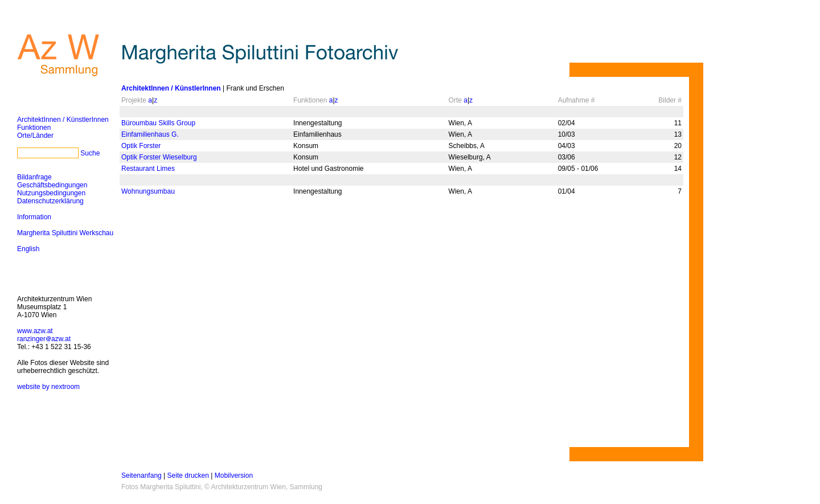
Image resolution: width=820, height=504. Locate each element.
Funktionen (34, 128)
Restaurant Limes (148, 169)
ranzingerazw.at (44, 339)
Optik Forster (141, 146)
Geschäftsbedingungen (52, 185)
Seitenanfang (142, 476)
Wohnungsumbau (148, 191)
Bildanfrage (34, 177)
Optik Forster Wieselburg (159, 157)
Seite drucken (188, 476)
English (28, 249)
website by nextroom (48, 387)
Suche (90, 153)
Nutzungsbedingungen (51, 193)
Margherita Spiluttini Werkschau (65, 233)
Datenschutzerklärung (50, 201)
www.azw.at (35, 331)
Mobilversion (234, 476)
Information (34, 217)
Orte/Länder (35, 136)
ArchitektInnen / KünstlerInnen (63, 120)
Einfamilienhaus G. (150, 134)
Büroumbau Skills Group (158, 123)
